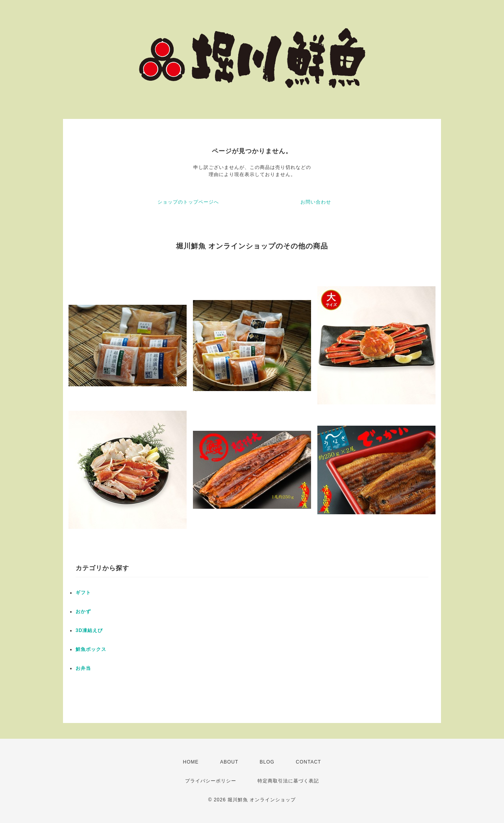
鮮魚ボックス (91, 649)
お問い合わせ (316, 202)
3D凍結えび (89, 630)
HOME (191, 762)
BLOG (267, 762)
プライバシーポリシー (211, 781)
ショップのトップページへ (188, 202)
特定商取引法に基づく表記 (288, 781)
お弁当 (83, 668)
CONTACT (308, 762)
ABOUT (229, 762)
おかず (83, 612)
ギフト (83, 593)
